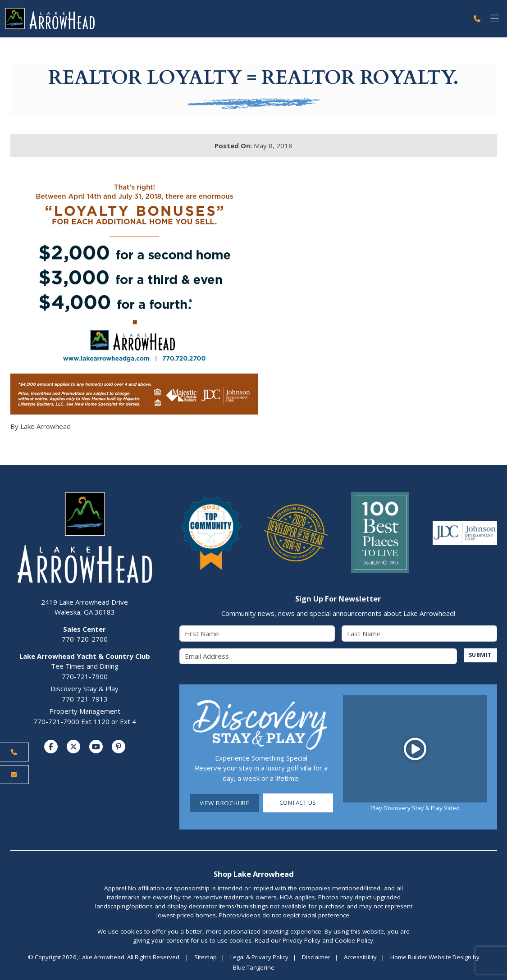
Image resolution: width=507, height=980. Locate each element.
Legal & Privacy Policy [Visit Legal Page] (259, 957)
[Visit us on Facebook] (51, 747)
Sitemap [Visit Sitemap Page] (206, 957)
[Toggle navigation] (495, 19)
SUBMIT (480, 655)
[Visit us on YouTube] (96, 747)
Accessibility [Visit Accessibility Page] (360, 957)
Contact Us (298, 803)
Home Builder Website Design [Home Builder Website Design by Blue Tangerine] (431, 957)
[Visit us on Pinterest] (119, 747)
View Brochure (225, 803)
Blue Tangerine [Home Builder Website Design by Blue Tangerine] (254, 967)
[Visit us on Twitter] (73, 747)
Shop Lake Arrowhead (254, 874)
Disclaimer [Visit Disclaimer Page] (316, 957)
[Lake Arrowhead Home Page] (234, 19)
